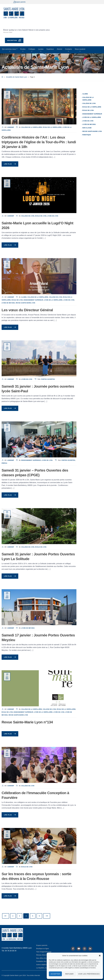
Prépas (4, 463)
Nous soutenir (80, 49)
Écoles (23, 49)
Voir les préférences (89, 974)
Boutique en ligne (42, 949)
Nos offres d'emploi (43, 958)
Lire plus (8, 164)
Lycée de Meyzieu (8, 303)
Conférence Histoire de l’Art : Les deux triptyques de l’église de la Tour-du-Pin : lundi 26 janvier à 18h (39, 142)
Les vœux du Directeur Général (27, 310)
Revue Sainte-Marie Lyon (25, 303)
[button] (100, 956)
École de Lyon (41, 216)
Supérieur (50, 49)
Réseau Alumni (42, 955)
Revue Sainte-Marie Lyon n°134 (27, 722)
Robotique (87, 135)
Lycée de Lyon (53, 216)
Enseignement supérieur (33, 300)
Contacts (68, 49)
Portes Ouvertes (48, 379)
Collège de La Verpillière (32, 127)
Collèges (32, 49)
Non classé (87, 128)
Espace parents (20, 2)
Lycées (41, 49)
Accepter (55, 974)
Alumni (59, 49)
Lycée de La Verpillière (53, 300)
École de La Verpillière (52, 127)
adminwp (11, 127)
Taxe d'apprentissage (44, 952)
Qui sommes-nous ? (10, 49)
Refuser (69, 974)
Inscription (12, 40)
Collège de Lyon (28, 216)
